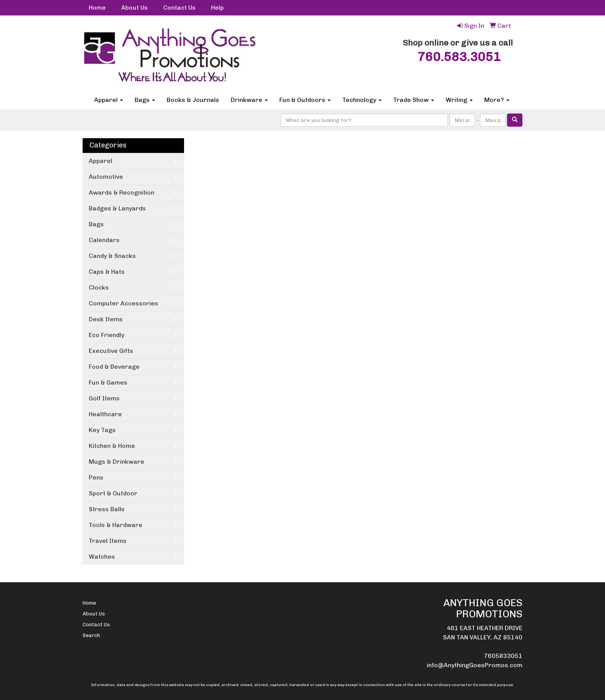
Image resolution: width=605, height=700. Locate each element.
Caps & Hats (107, 272)
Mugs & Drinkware (117, 462)
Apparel (109, 100)
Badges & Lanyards (117, 208)
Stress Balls (107, 509)
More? (497, 100)
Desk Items (106, 319)
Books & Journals (193, 100)
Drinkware (249, 100)
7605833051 (503, 656)
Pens (96, 477)
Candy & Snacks (112, 256)
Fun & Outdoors (305, 100)
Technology (362, 100)
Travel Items (108, 541)
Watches (102, 557)
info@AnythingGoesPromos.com (475, 665)
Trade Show (414, 100)
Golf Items (104, 398)
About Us (134, 8)
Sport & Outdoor (113, 493)
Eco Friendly (106, 335)
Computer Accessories (123, 303)
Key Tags (102, 430)
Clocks (99, 287)
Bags (145, 100)
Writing (459, 100)
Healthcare (105, 414)
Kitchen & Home (112, 446)
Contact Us (179, 8)
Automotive (106, 177)
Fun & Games (108, 382)
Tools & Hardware (116, 525)
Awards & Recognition (122, 192)
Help (217, 8)
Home (97, 8)
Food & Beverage (114, 367)
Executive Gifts (111, 351)
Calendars (104, 240)
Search (91, 635)
